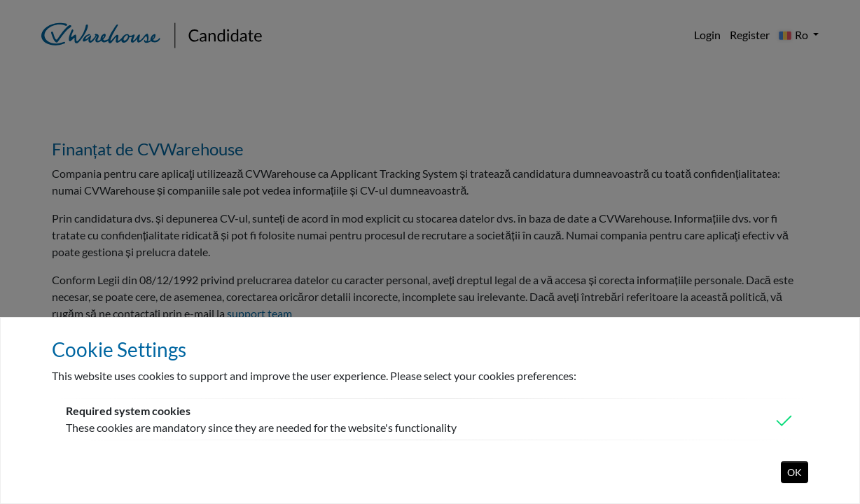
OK (795, 472)
